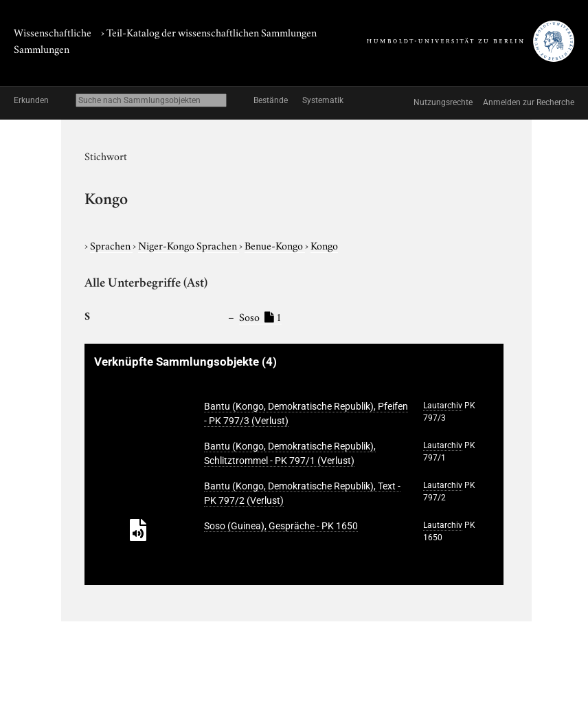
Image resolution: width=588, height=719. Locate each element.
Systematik (323, 100)
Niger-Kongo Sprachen (189, 245)
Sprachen (111, 245)
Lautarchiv (443, 406)
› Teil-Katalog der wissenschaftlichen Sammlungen (209, 32)
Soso (260, 316)
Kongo (324, 245)
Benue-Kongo (275, 245)
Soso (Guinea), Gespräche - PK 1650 (281, 526)
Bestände (271, 100)
